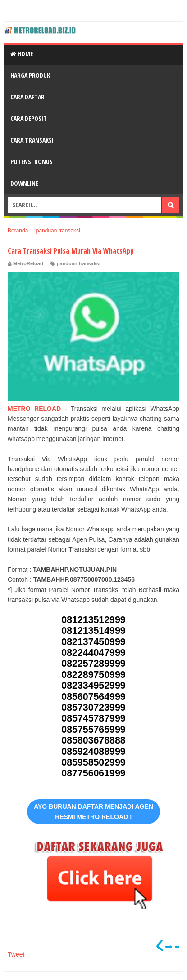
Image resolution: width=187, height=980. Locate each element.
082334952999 (93, 686)
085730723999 (93, 708)
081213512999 (93, 620)
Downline (24, 183)
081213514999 (93, 631)
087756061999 (93, 773)
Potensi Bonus (32, 162)
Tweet (16, 954)
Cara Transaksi (32, 140)
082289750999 (93, 675)
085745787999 (93, 718)
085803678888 (93, 740)
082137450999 (93, 642)
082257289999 (93, 664)
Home (22, 54)
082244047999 (93, 653)
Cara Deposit (29, 118)
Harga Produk (30, 75)
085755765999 (93, 730)
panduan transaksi (79, 263)
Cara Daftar (27, 97)
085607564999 (93, 697)
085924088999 (93, 752)
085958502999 (93, 762)
